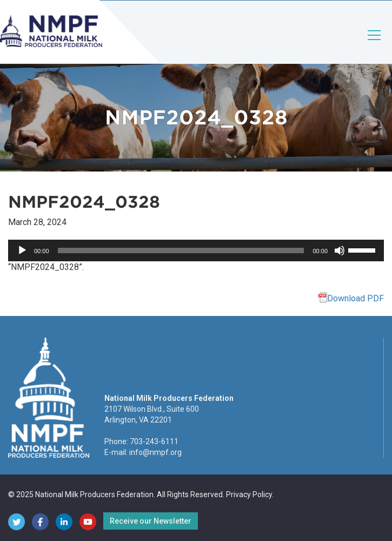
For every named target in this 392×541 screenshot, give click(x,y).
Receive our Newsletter (151, 521)
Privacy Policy (249, 494)
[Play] (22, 250)
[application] (196, 250)
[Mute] (340, 250)
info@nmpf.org (155, 452)
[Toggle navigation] (375, 44)
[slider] (181, 250)
